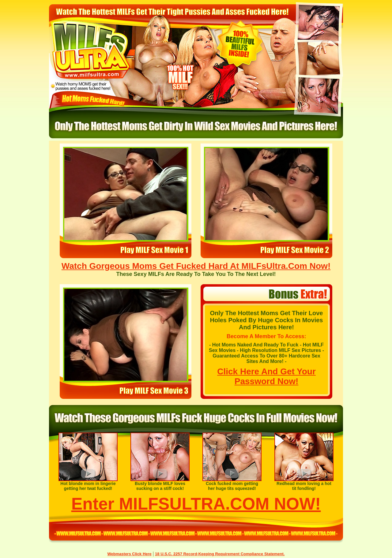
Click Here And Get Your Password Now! (266, 376)
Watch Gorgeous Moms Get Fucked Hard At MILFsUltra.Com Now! (196, 266)
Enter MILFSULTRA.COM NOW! (196, 504)
